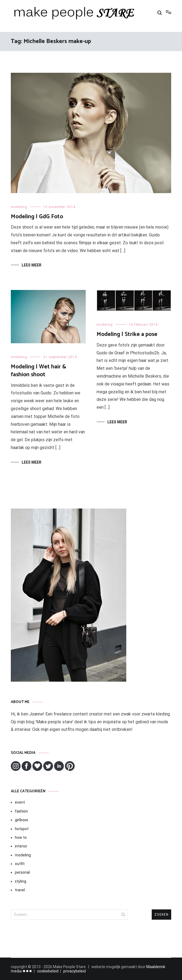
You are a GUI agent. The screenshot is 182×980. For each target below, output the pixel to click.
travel (20, 890)
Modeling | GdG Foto (37, 217)
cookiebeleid (48, 971)
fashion (21, 811)
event (20, 802)
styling (21, 881)
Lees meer (32, 265)
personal (22, 872)
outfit (20, 864)
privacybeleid (75, 971)
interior (21, 846)
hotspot (22, 829)
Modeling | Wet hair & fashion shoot (39, 371)
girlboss (21, 820)
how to (21, 837)
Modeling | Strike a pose (127, 334)
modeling (19, 207)
